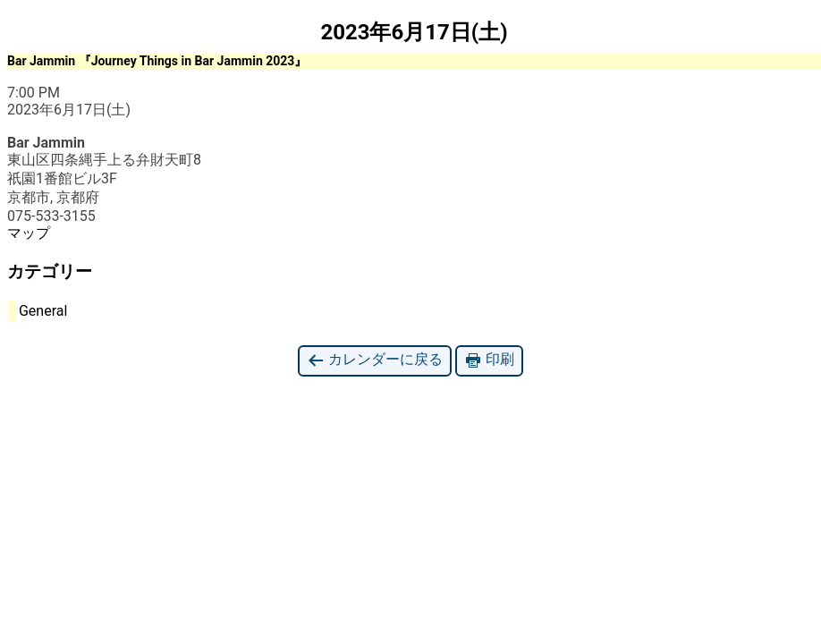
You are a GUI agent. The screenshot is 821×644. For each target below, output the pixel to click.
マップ (29, 233)
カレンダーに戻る (375, 360)
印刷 (489, 360)
